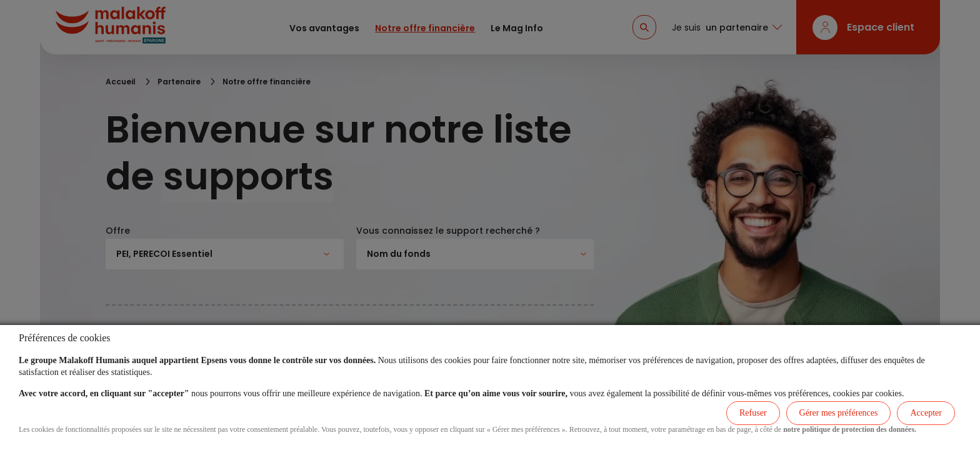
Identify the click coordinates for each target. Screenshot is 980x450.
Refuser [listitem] (753, 413)
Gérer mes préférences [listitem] (839, 413)
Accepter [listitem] (926, 413)
